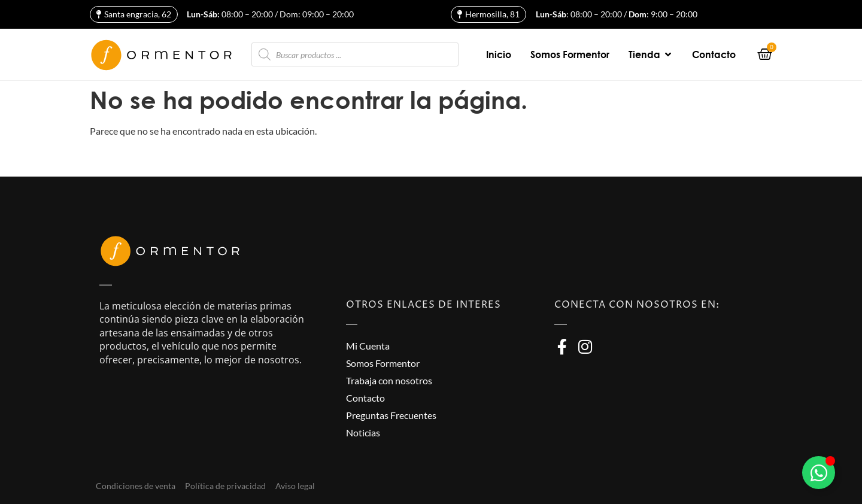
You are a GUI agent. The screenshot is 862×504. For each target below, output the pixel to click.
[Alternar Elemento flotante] (819, 473)
